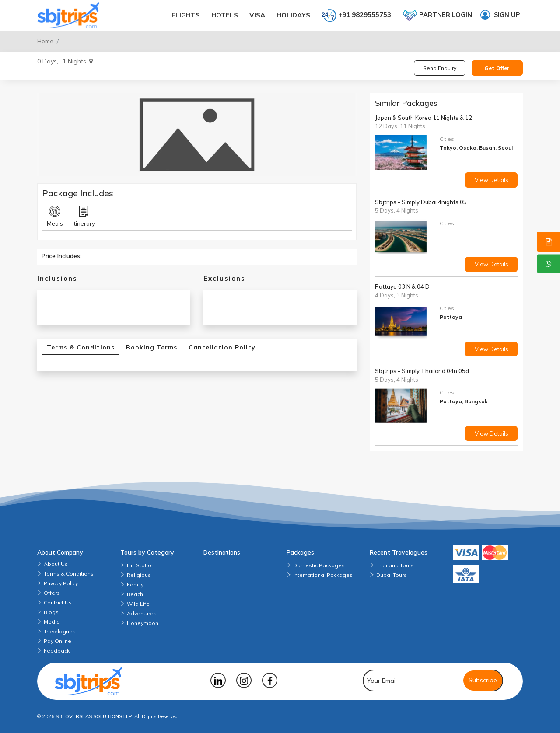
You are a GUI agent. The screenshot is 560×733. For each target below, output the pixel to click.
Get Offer (497, 68)
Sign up (500, 15)
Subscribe (483, 680)
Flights (186, 15)
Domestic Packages (319, 565)
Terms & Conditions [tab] (81, 347)
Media (52, 622)
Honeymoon (143, 623)
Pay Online (58, 641)
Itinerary (84, 216)
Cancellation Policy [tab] (222, 347)
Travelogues (60, 631)
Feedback (57, 651)
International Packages (323, 575)
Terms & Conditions (69, 574)
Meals (55, 216)
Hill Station (141, 565)
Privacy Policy (61, 583)
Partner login (437, 15)
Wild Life (138, 604)
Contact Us (58, 602)
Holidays (293, 15)
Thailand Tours (395, 565)
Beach (135, 594)
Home (45, 41)
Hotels (225, 15)
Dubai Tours (392, 575)
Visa (257, 15)
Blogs (51, 612)
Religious (139, 575)
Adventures (142, 613)
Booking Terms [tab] (152, 347)
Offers (52, 593)
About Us (56, 564)
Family (135, 585)
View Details (492, 180)
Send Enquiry (440, 68)
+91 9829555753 (356, 15)
